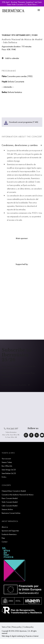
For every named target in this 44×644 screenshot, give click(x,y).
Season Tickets (7, 462)
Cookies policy (28, 627)
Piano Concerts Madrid (10, 498)
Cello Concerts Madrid (10, 506)
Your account (6, 459)
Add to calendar (10, 58)
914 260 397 (11, 429)
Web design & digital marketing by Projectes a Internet (20, 636)
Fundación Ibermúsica (9, 534)
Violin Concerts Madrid (10, 502)
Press (3, 538)
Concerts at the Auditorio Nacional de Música (18, 495)
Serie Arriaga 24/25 (9, 470)
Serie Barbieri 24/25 (9, 473)
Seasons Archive (7, 509)
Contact (5, 542)
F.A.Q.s (4, 477)
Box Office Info (7, 466)
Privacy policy (17, 627)
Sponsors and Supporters (10, 531)
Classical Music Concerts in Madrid (14, 491)
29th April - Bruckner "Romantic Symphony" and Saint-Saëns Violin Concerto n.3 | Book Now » (22, 3)
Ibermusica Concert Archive (11, 513)
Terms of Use (6, 627)
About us (5, 527)
